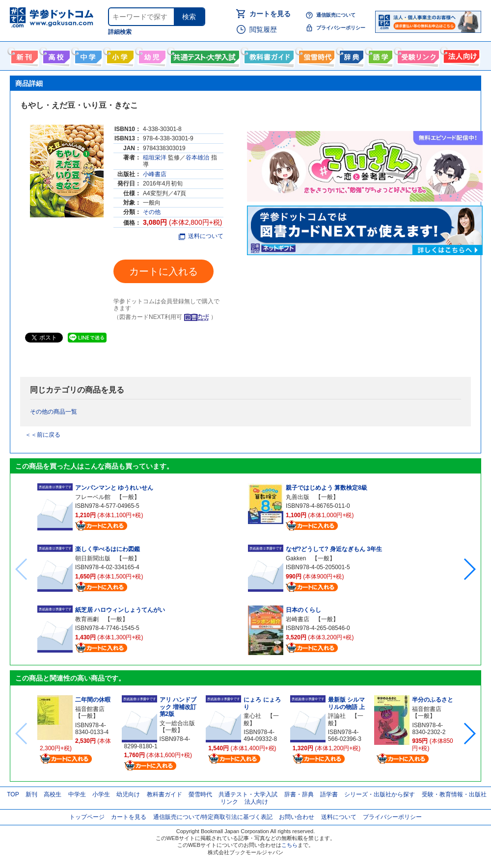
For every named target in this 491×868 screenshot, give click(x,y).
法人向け (460, 55)
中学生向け (87, 55)
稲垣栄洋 (155, 158)
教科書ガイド (268, 55)
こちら (289, 845)
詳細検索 (120, 32)
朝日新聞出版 (93, 558)
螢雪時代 (315, 55)
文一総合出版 (177, 723)
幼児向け (151, 55)
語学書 (379, 55)
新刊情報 (23, 55)
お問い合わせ (297, 817)
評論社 (337, 716)
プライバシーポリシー (341, 28)
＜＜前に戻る (43, 435)
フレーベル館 (93, 497)
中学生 (77, 794)
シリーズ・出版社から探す (380, 794)
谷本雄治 (197, 158)
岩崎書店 (298, 619)
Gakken (296, 558)
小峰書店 (155, 174)
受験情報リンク (417, 55)
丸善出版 (298, 497)
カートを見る (270, 14)
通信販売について (336, 15)
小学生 (101, 794)
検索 (189, 17)
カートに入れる (164, 271)
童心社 (252, 716)
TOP (13, 794)
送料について (201, 236)
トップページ (87, 817)
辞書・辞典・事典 (350, 55)
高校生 (53, 794)
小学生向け (119, 55)
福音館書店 (90, 709)
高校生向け (55, 55)
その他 (152, 212)
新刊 (31, 794)
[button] (469, 569)
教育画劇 (87, 619)
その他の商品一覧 (54, 412)
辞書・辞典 (299, 794)
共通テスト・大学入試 (204, 55)
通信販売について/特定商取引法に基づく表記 (213, 817)
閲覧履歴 (263, 29)
